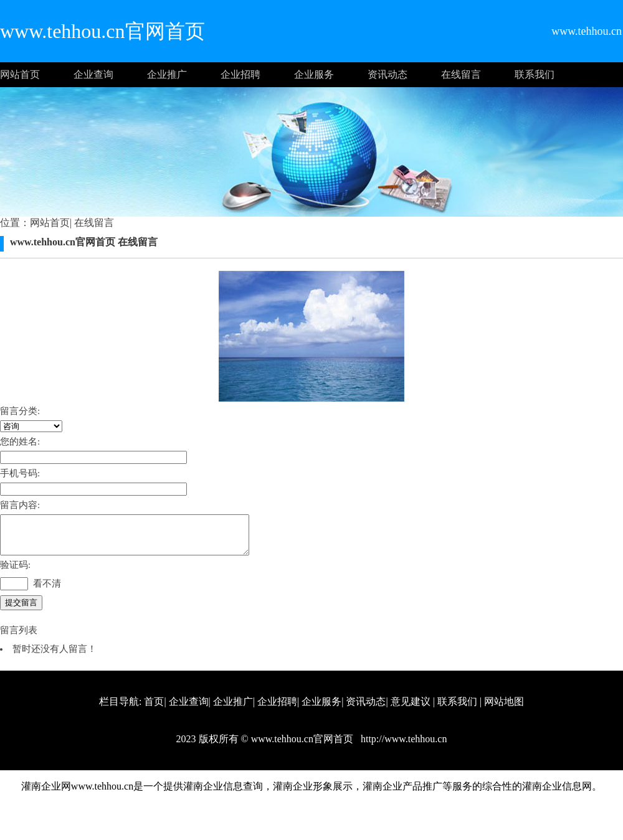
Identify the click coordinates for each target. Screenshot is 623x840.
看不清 (47, 591)
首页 (154, 709)
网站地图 (504, 709)
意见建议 (411, 709)
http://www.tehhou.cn (403, 746)
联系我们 (535, 74)
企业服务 (314, 74)
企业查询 (93, 74)
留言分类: (20, 411)
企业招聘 (240, 74)
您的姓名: (20, 441)
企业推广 (167, 74)
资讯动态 (388, 74)
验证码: (15, 572)
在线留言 (461, 74)
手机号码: (20, 473)
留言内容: (20, 505)
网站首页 (20, 74)
